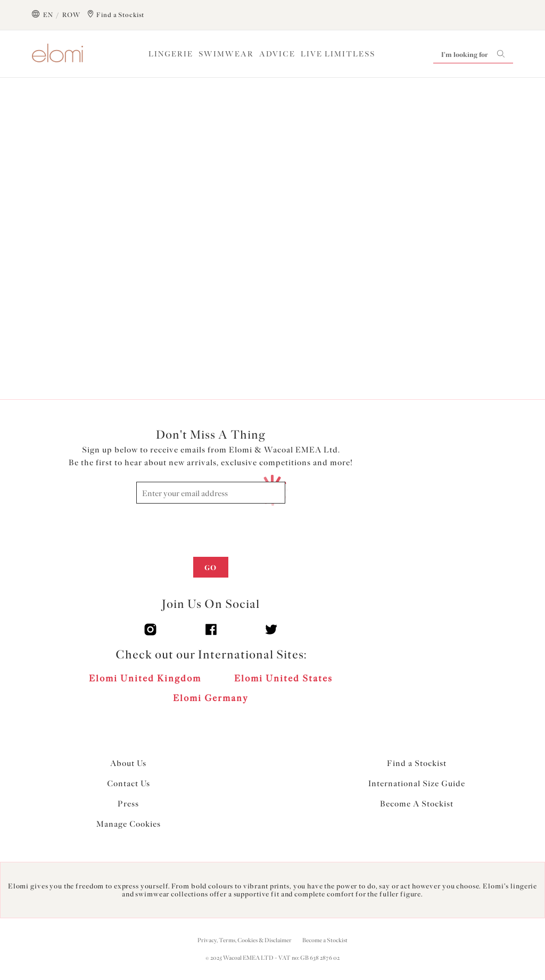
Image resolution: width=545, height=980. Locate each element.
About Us (128, 763)
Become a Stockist (325, 940)
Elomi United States (283, 678)
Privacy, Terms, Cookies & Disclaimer (245, 940)
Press (128, 804)
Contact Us (129, 784)
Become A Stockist (417, 804)
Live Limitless (338, 54)
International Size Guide (417, 784)
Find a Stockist (417, 763)
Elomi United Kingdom (145, 678)
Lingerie (171, 54)
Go (211, 568)
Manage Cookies (129, 824)
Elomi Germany (211, 698)
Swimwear (226, 54)
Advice (277, 54)
